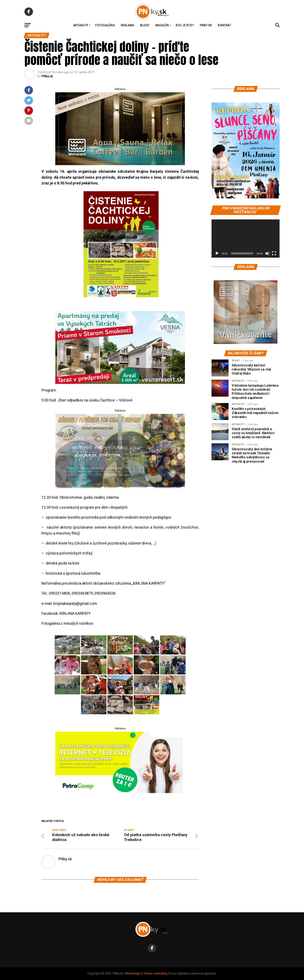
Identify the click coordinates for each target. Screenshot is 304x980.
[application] (246, 239)
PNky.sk (206, 25)
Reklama (127, 25)
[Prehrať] (217, 253)
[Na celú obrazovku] (274, 253)
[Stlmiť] (267, 253)
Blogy (145, 25)
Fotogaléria (105, 25)
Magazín (162, 25)
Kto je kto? (185, 25)
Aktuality (81, 25)
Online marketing (156, 974)
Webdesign (133, 974)
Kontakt (224, 25)
